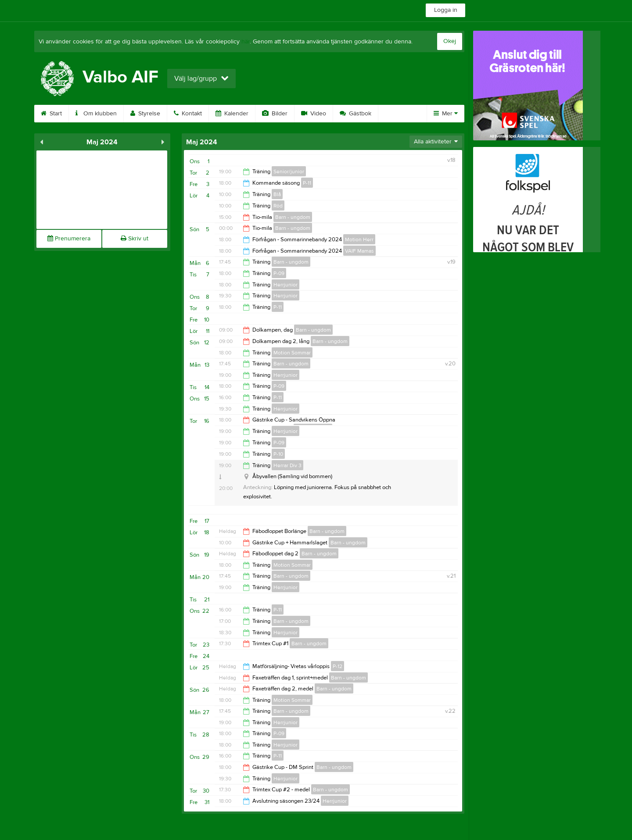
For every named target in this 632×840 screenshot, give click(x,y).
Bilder (275, 114)
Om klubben (96, 114)
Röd (278, 206)
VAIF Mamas (359, 251)
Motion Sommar (292, 353)
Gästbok (355, 114)
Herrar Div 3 (287, 465)
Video (314, 114)
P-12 (338, 666)
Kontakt (188, 114)
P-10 (278, 454)
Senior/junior (289, 172)
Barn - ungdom (293, 217)
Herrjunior (285, 285)
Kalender (232, 114)
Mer (446, 114)
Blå (277, 194)
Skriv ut (135, 239)
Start (51, 114)
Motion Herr (359, 239)
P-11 (307, 183)
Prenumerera (69, 239)
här (246, 42)
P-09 (279, 273)
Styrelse (145, 114)
